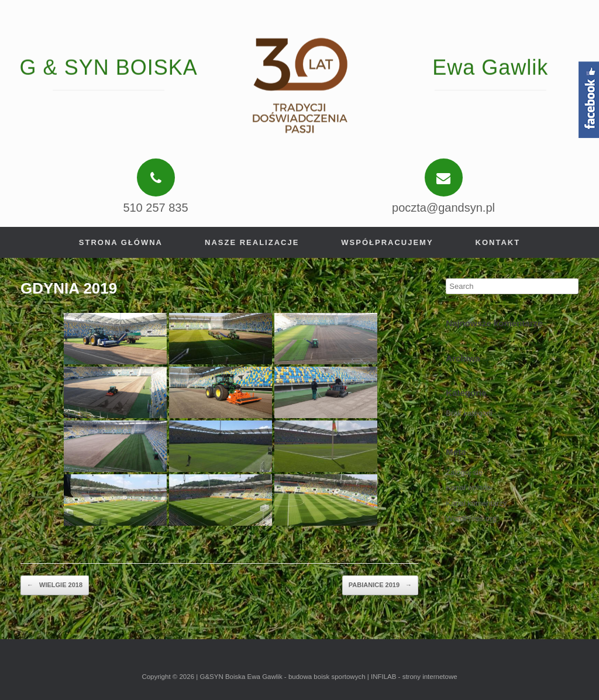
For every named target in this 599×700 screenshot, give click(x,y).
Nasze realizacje (252, 242)
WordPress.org (471, 518)
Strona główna (121, 242)
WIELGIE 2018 (55, 585)
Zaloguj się (464, 472)
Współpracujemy (387, 242)
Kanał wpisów (469, 487)
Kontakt (498, 242)
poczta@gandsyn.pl (443, 208)
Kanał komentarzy (476, 503)
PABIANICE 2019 (380, 585)
